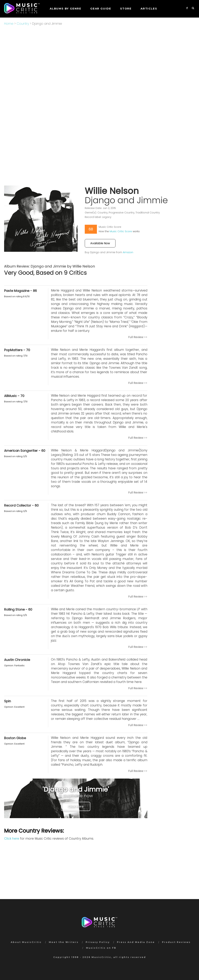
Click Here (76, 806)
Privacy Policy (98, 942)
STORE (126, 9)
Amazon (128, 252)
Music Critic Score (121, 231)
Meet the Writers (64, 942)
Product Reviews (176, 942)
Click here (12, 839)
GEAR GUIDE (101, 9)
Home (9, 24)
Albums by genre (66, 9)
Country (23, 24)
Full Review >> (138, 337)
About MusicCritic (26, 942)
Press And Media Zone (136, 942)
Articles (149, 9)
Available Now (100, 243)
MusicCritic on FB (101, 948)
